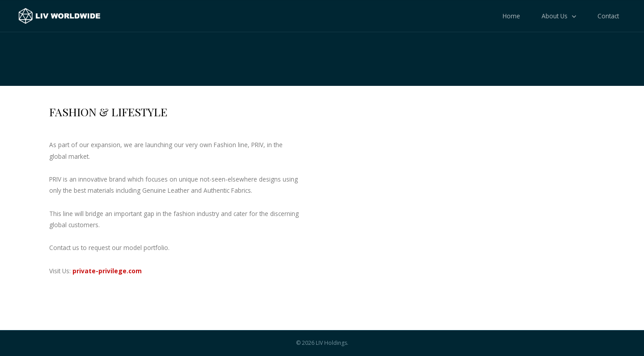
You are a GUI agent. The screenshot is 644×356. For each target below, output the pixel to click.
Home (511, 16)
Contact (608, 16)
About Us (555, 16)
